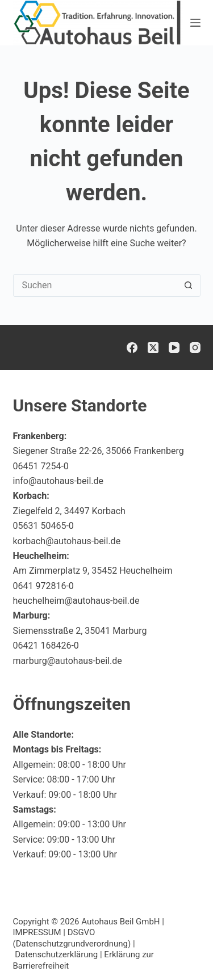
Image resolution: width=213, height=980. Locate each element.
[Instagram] (195, 348)
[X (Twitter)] (153, 348)
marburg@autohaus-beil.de (68, 661)
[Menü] (195, 23)
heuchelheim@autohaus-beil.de (76, 601)
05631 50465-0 (43, 526)
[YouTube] (174, 348)
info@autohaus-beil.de (59, 481)
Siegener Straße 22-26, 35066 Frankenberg (99, 451)
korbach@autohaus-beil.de (67, 541)
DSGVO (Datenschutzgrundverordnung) (72, 938)
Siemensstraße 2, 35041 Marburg (80, 631)
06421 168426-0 (46, 645)
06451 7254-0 (41, 466)
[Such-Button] (189, 285)
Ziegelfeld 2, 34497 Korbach (69, 511)
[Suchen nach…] (95, 285)
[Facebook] (132, 348)
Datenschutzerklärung (56, 954)
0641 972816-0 (43, 586)
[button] (177, 948)
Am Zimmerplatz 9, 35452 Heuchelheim (93, 571)
